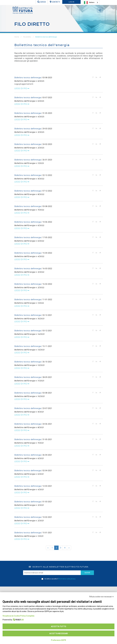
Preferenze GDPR (58, 640)
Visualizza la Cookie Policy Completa (18, 616)
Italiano (89, 3)
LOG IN (71, 2)
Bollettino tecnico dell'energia (46, 37)
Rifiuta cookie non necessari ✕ (102, 597)
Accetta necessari (59, 634)
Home (17, 37)
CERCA (42, 2)
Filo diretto (27, 37)
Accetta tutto (59, 626)
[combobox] (91, 2)
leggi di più (22, 88)
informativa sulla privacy (67, 579)
